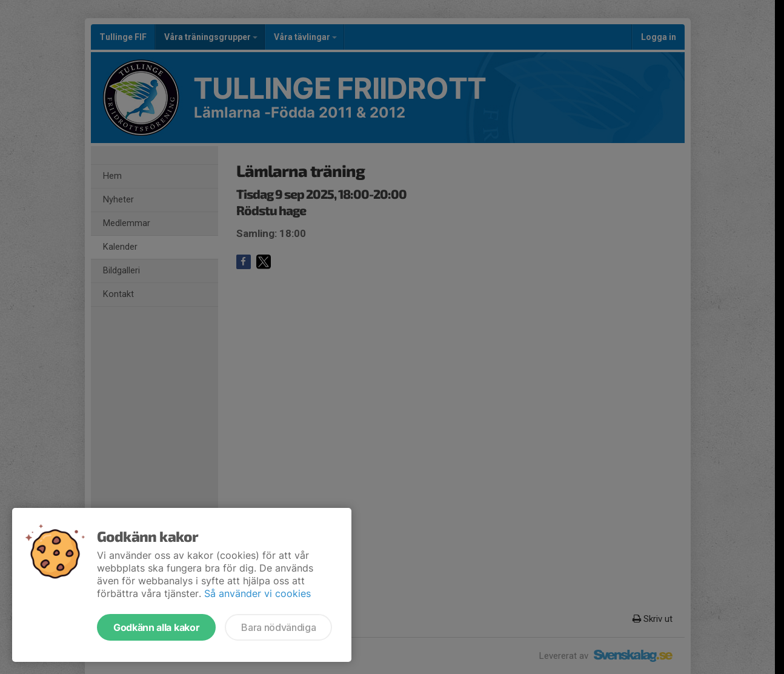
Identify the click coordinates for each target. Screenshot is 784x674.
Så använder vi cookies (257, 593)
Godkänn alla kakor (156, 627)
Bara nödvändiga (278, 627)
